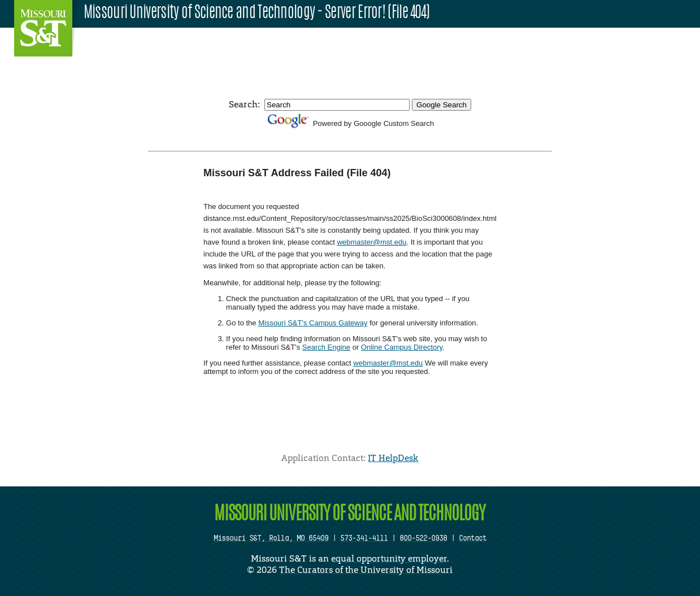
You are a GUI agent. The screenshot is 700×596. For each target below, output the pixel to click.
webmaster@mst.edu (371, 242)
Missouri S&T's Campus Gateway (313, 323)
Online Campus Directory (402, 347)
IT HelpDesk (393, 458)
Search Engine (326, 347)
